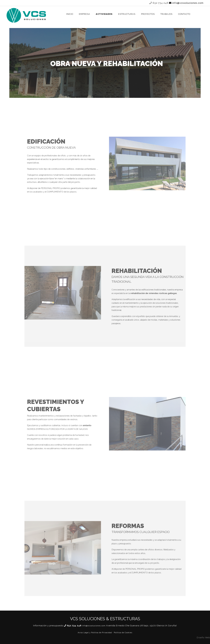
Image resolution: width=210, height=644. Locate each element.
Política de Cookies (123, 633)
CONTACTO (184, 14)
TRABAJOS (166, 14)
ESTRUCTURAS (127, 14)
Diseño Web (203, 638)
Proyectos (148, 14)
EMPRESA (84, 14)
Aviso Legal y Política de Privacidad (95, 633)
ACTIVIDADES (104, 14)
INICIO (70, 14)
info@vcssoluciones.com (186, 3)
